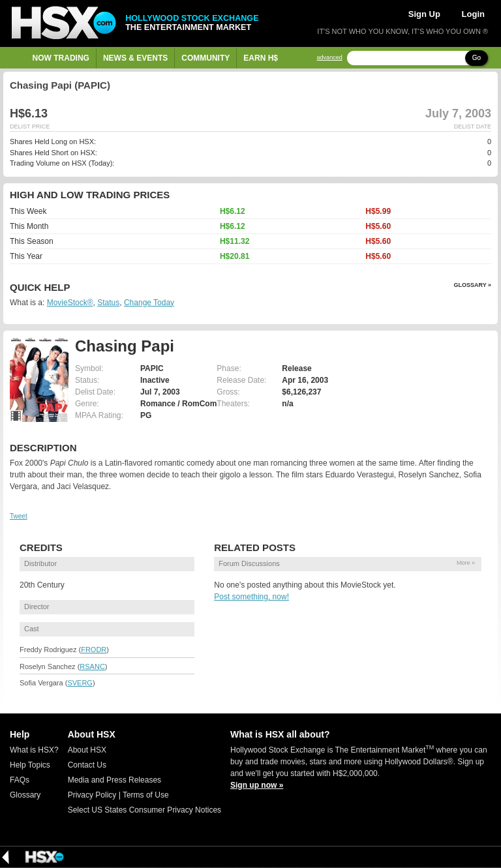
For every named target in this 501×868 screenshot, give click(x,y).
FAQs (20, 780)
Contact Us (87, 765)
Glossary (25, 795)
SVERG (80, 683)
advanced (330, 58)
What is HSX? (34, 750)
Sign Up (424, 14)
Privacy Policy (92, 795)
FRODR (94, 650)
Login (473, 14)
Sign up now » (257, 785)
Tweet (19, 516)
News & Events (135, 58)
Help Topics (30, 765)
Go (477, 58)
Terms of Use (146, 795)
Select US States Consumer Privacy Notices (144, 810)
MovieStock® (70, 303)
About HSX (87, 750)
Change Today (149, 303)
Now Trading (61, 58)
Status (108, 303)
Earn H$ (261, 58)
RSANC (92, 666)
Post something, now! (251, 597)
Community (205, 58)
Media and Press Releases (114, 780)
